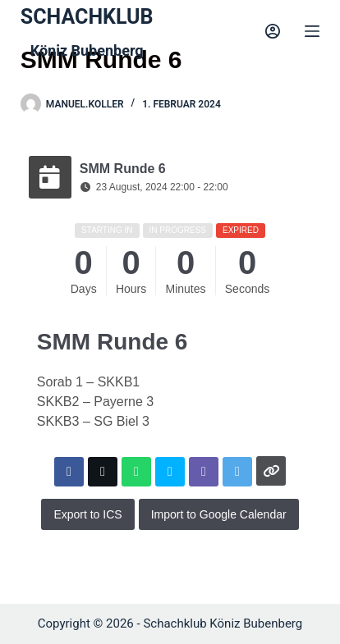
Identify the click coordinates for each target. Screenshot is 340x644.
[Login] (273, 31)
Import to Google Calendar (219, 514)
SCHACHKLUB (87, 17)
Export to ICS (87, 514)
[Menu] (312, 31)
